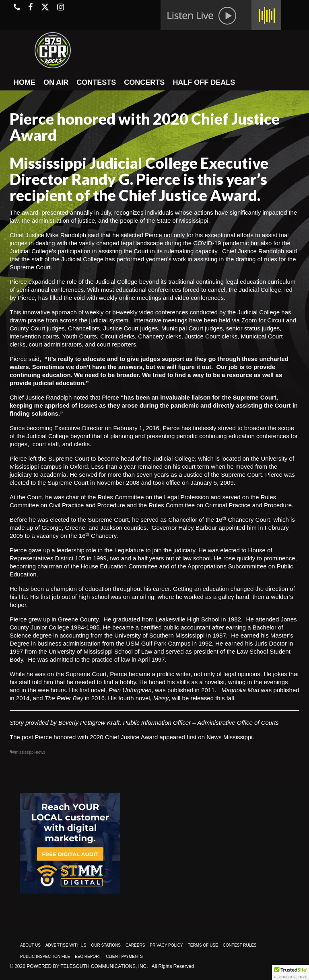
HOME (25, 82)
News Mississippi (229, 737)
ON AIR (56, 82)
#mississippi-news (29, 752)
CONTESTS (96, 82)
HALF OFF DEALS (204, 82)
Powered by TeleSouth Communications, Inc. (87, 966)
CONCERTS (144, 82)
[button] (290, 972)
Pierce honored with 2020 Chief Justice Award (97, 737)
